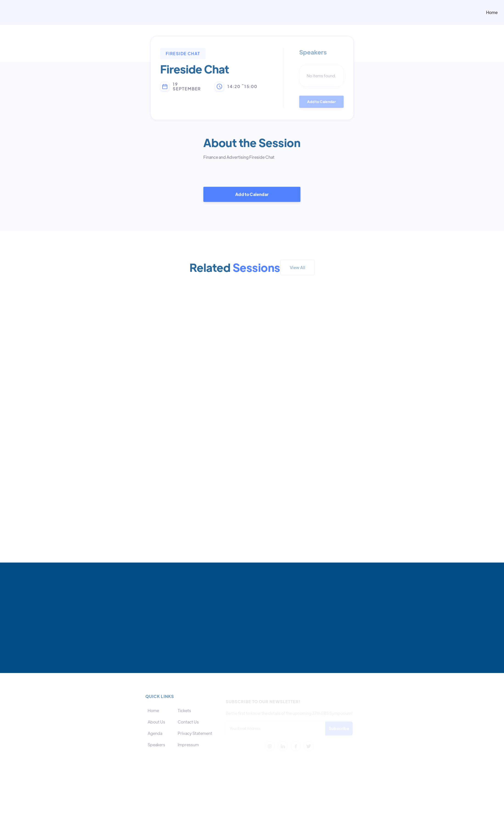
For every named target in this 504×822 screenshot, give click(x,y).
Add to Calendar (321, 102)
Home (492, 12)
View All (297, 267)
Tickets (184, 711)
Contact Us (188, 722)
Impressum (188, 745)
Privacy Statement (195, 733)
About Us (157, 722)
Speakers (157, 745)
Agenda (155, 733)
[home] (287, 12)
